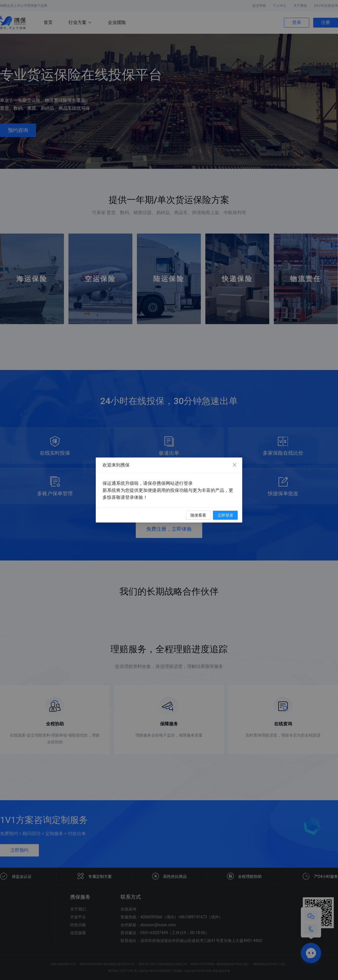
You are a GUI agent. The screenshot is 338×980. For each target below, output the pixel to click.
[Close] (235, 465)
